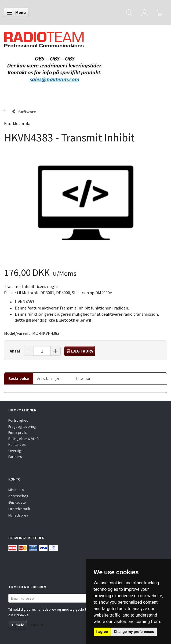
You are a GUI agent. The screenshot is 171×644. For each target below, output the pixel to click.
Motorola (22, 123)
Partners (15, 457)
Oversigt (15, 451)
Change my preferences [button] (134, 632)
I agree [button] (102, 632)
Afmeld (37, 625)
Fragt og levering (22, 426)
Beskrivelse (19, 378)
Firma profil (17, 432)
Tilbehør (83, 378)
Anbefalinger (48, 378)
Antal (15, 351)
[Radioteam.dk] (44, 38)
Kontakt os (17, 444)
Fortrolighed (18, 420)
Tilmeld (18, 625)
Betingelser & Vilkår (24, 439)
